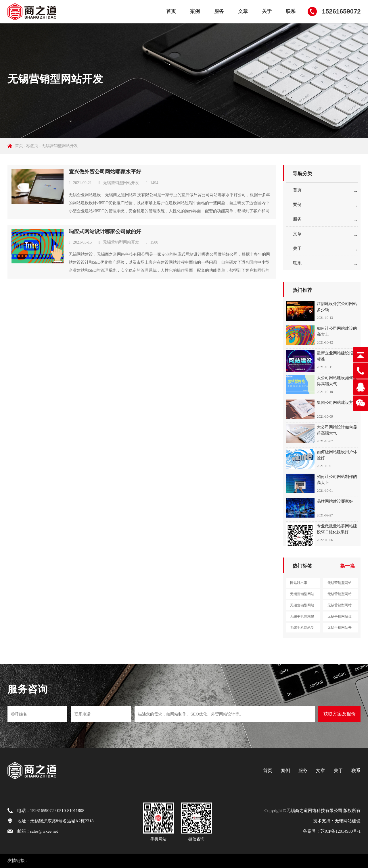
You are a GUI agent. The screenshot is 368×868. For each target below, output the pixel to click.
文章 (243, 11)
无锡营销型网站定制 (340, 607)
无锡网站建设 (348, 821)
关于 (267, 11)
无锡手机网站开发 (340, 629)
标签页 (32, 146)
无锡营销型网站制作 (340, 595)
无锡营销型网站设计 (302, 595)
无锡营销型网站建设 (340, 584)
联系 (291, 11)
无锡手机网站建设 (302, 618)
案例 (195, 11)
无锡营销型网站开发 (121, 183)
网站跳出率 (299, 583)
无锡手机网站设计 (340, 618)
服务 (219, 11)
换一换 (347, 566)
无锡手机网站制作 (302, 629)
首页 (171, 11)
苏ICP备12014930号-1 (341, 831)
